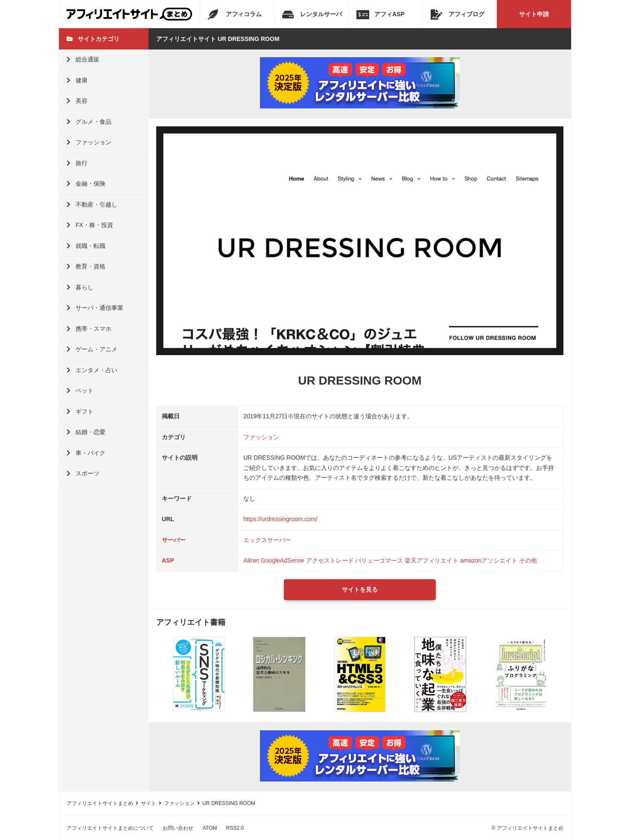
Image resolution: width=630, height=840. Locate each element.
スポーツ (83, 473)
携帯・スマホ (89, 329)
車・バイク (86, 453)
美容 (77, 101)
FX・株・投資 (90, 225)
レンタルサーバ (312, 15)
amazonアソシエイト (489, 560)
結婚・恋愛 (86, 432)
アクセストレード (330, 560)
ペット (80, 391)
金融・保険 (86, 184)
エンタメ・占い (92, 370)
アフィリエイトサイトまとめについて (110, 828)
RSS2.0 (235, 828)
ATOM (210, 828)
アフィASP (381, 15)
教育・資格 (86, 266)
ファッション (89, 142)
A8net (251, 560)
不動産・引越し (92, 204)
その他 (528, 560)
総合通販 (83, 59)
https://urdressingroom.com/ (280, 519)
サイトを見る (360, 589)
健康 (77, 80)
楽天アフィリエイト (432, 560)
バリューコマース (379, 560)
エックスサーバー (267, 540)
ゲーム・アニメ (92, 349)
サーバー (174, 540)
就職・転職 (86, 246)
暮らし (80, 287)
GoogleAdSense (283, 560)
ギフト (80, 411)
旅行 (77, 163)
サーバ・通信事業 (95, 308)
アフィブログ (458, 15)
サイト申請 (534, 14)
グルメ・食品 (89, 122)
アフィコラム (235, 15)
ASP (168, 560)
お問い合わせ (178, 828)
